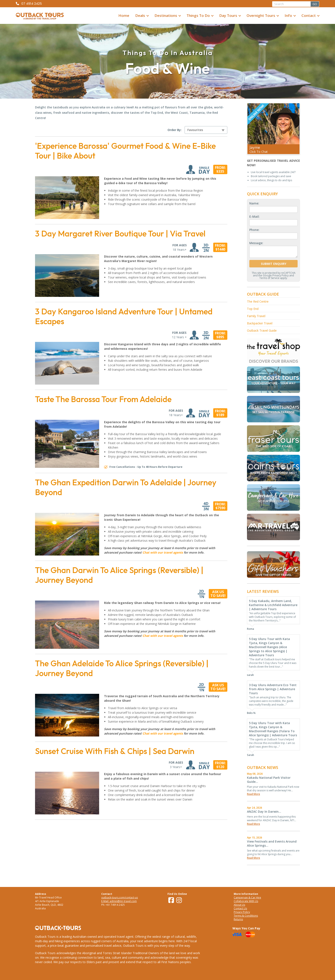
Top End (253, 309)
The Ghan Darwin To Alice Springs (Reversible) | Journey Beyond (119, 575)
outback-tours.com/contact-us (120, 898)
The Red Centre (258, 301)
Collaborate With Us (246, 901)
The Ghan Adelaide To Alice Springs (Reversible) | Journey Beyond (122, 668)
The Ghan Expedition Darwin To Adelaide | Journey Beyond (126, 487)
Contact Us (240, 908)
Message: (256, 243)
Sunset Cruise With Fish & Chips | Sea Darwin (115, 751)
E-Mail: (254, 217)
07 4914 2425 (32, 4)
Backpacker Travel (260, 323)
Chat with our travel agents (163, 552)
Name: (254, 203)
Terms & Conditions (246, 916)
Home (124, 15)
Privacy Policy (281, 275)
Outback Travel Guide (262, 330)
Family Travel (256, 316)
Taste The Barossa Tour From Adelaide (103, 399)
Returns (238, 919)
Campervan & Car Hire (247, 898)
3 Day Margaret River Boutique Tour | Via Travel (120, 233)
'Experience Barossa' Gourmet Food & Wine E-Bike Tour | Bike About (125, 151)
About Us (239, 905)
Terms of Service (269, 278)
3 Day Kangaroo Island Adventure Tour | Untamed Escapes (124, 316)
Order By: (175, 130)
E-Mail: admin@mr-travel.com (119, 901)
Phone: (254, 230)
